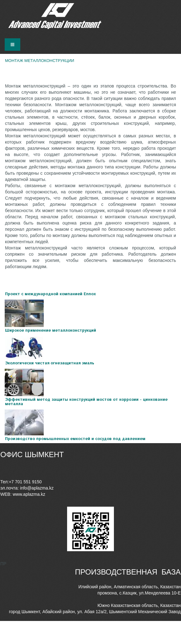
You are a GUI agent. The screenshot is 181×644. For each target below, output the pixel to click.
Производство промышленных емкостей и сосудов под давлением (75, 439)
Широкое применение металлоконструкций (51, 331)
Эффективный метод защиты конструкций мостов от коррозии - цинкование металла (86, 402)
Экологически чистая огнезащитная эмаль (50, 363)
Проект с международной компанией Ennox (50, 294)
